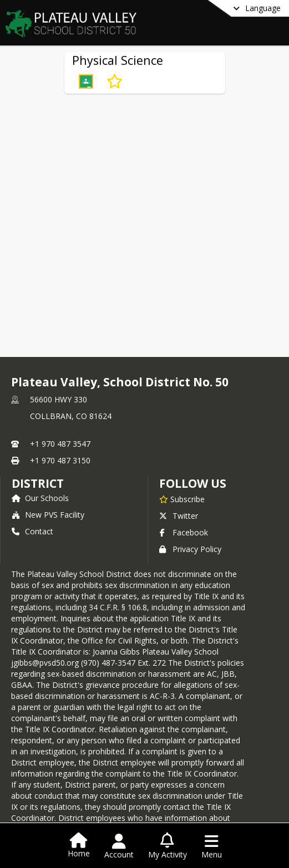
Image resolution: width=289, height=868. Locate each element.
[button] (86, 81)
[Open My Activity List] (168, 846)
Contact (32, 531)
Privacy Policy (190, 549)
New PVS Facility (48, 515)
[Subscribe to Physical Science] (115, 81)
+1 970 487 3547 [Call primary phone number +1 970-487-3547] (60, 444)
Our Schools (40, 498)
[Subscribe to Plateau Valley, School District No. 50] (182, 499)
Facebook (184, 532)
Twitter (179, 516)
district (38, 483)
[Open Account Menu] (119, 846)
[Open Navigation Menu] (212, 846)
